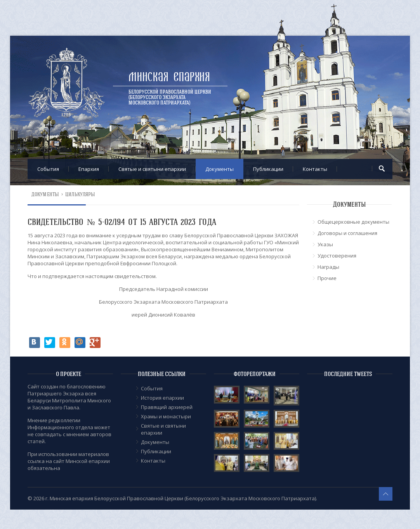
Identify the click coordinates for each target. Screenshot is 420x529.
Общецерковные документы (353, 222)
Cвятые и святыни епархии (152, 169)
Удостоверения (337, 256)
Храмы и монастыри (166, 416)
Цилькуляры (80, 194)
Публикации (268, 169)
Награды (328, 267)
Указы (325, 244)
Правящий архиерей (167, 407)
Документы (220, 169)
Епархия (89, 169)
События (48, 169)
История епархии (162, 398)
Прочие (327, 278)
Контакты (315, 169)
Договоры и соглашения (347, 233)
